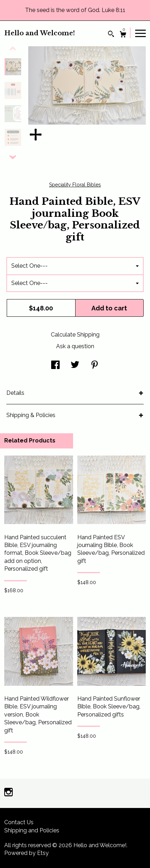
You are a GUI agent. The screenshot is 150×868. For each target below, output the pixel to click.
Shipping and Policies (32, 830)
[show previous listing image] (13, 49)
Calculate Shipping (75, 335)
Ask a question (75, 346)
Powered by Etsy (26, 853)
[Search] (111, 35)
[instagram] (8, 793)
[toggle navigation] (140, 33)
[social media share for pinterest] (95, 366)
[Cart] (123, 35)
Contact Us (19, 822)
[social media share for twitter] (75, 366)
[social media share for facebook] (55, 366)
